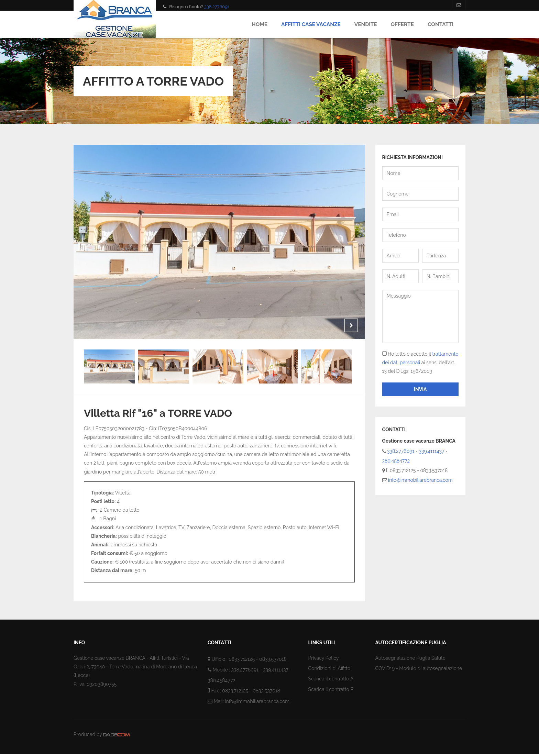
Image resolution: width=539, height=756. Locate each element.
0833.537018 (273, 659)
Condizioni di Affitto (329, 668)
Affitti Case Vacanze (311, 24)
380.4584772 (396, 461)
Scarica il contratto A (331, 679)
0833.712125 (242, 659)
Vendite (366, 24)
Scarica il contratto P (331, 689)
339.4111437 (432, 451)
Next (351, 325)
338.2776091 (217, 7)
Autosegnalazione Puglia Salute (410, 658)
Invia (420, 389)
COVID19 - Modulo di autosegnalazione (419, 668)
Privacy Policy (324, 658)
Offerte (402, 24)
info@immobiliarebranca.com (420, 480)
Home (260, 24)
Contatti (441, 24)
